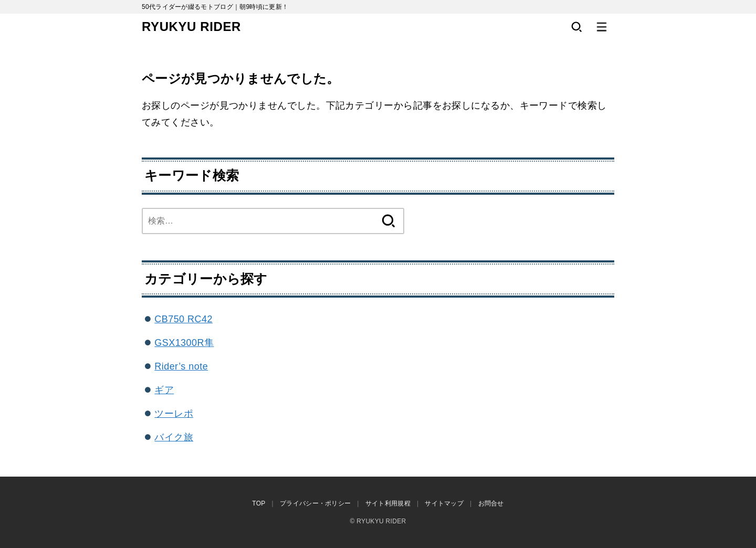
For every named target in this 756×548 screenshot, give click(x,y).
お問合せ (491, 503)
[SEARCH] (576, 27)
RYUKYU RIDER (191, 27)
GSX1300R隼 (184, 343)
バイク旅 (174, 437)
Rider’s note (181, 366)
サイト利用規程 (388, 503)
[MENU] (602, 27)
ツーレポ (174, 414)
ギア (164, 390)
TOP (259, 503)
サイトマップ (444, 503)
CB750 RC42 (183, 319)
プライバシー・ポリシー (315, 503)
